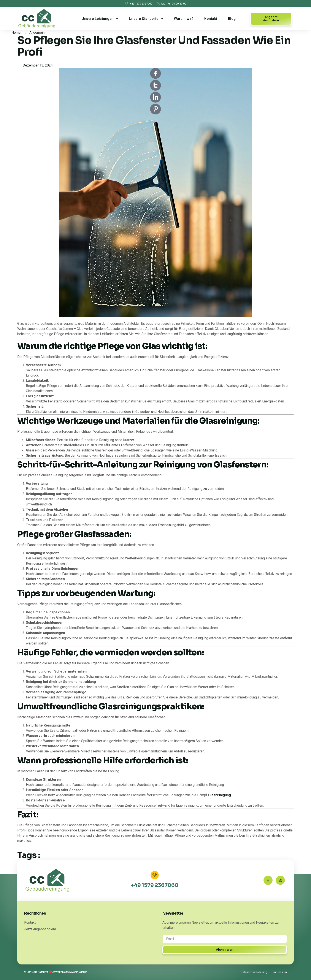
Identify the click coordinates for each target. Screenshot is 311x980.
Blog (232, 19)
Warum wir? (184, 19)
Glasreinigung (220, 795)
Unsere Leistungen (100, 19)
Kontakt (211, 19)
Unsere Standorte (146, 19)
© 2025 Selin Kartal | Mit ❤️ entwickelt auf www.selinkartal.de (56, 972)
